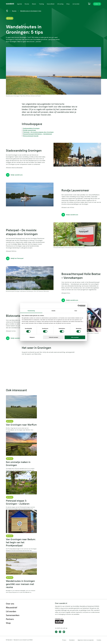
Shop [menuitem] (68, 4)
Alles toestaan (75, 337)
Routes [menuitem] (27, 4)
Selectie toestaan (54, 337)
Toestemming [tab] (31, 311)
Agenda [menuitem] (19, 4)
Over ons (10, 604)
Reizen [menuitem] (34, 4)
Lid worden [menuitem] (76, 4)
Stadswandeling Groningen (31, 128)
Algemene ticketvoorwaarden (86, 640)
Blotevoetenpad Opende (31, 136)
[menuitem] (10, 4)
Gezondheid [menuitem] (51, 4)
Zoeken (96, 4)
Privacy (64, 640)
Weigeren (32, 337)
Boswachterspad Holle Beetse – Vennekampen (38, 134)
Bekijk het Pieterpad (17, 258)
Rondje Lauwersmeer (30, 130)
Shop (8, 623)
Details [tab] (53, 311)
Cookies (99, 640)
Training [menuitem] (41, 4)
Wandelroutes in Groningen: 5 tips (31, 11)
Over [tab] (76, 311)
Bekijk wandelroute (17, 175)
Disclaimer (72, 640)
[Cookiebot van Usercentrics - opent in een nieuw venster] (79, 306)
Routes (14, 11)
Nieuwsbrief (12, 608)
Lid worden (11, 612)
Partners (10, 619)
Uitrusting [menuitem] (60, 4)
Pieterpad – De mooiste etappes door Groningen (38, 132)
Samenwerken (13, 615)
